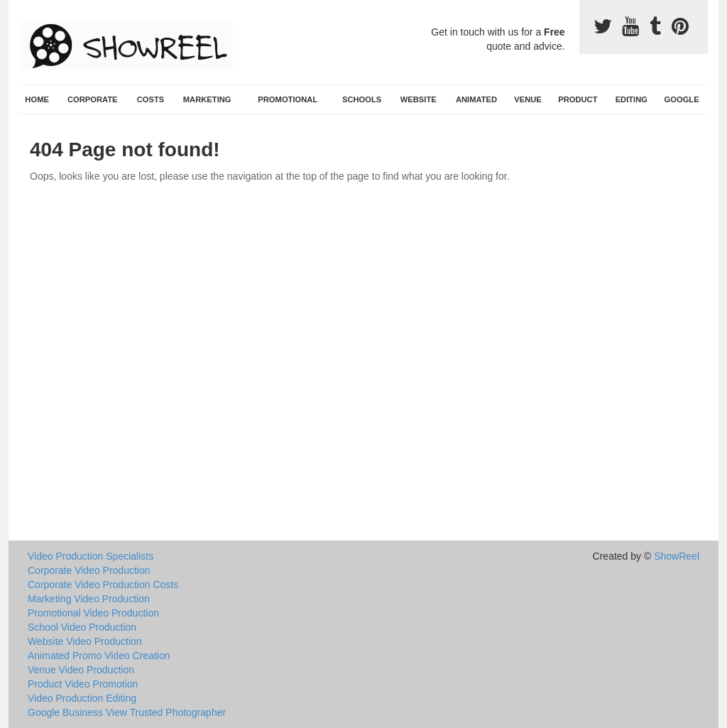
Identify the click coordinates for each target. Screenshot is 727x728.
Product (578, 99)
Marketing (207, 99)
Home (37, 99)
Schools (362, 99)
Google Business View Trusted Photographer (127, 712)
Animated (476, 99)
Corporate (93, 99)
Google (682, 99)
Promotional (288, 99)
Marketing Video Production (89, 599)
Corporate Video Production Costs (103, 585)
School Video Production (82, 627)
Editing (632, 99)
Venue (528, 99)
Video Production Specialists (91, 556)
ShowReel (677, 556)
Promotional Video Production (93, 613)
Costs (151, 99)
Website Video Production (85, 641)
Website (419, 99)
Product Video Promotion (83, 684)
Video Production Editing (82, 698)
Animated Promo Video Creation (99, 656)
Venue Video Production (81, 670)
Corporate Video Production (89, 570)
